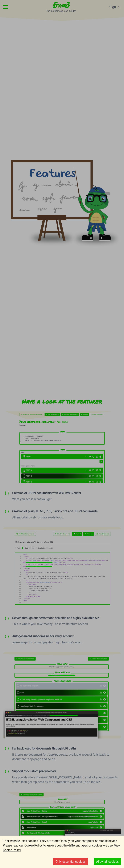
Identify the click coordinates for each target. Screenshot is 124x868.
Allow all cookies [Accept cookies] (107, 862)
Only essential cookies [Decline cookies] (70, 862)
